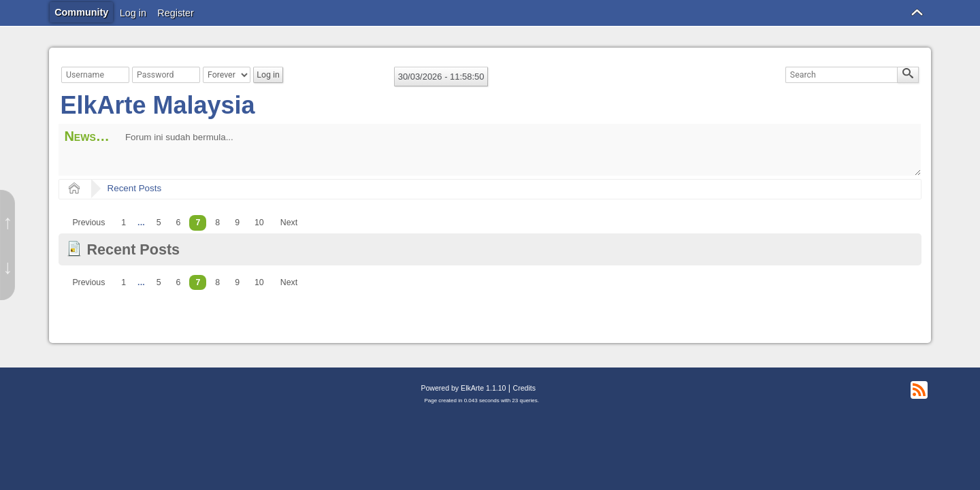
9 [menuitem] (237, 223)
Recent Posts (134, 188)
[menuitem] (88, 223)
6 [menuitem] (179, 223)
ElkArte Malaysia (157, 105)
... (141, 223)
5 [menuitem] (159, 223)
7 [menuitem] (198, 223)
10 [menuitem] (259, 223)
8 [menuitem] (217, 223)
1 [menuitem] (124, 223)
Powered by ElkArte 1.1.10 (463, 388)
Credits (524, 388)
